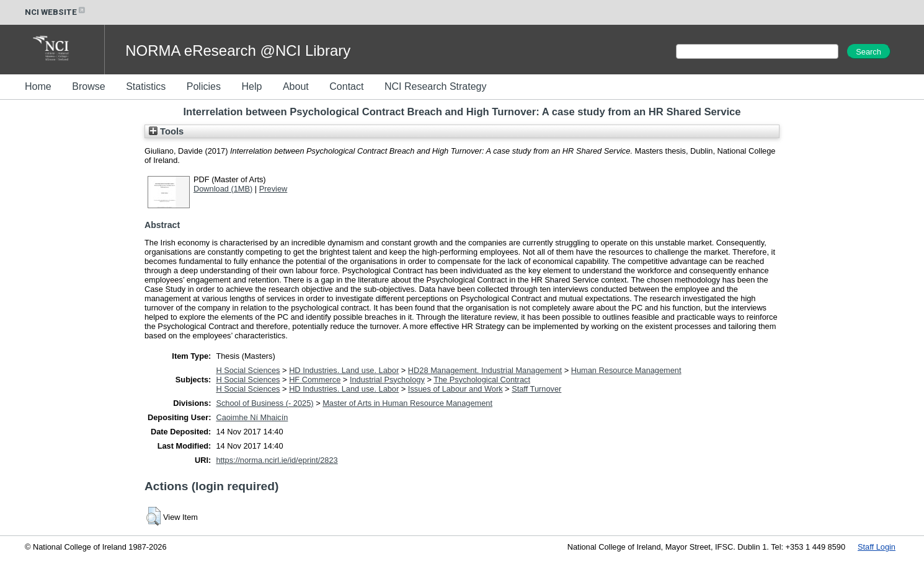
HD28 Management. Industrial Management (485, 370)
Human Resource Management (626, 370)
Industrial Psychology (387, 380)
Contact (346, 86)
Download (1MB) (223, 189)
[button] (153, 516)
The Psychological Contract (482, 380)
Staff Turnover (536, 389)
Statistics (146, 86)
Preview (273, 189)
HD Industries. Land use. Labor (344, 370)
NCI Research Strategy (436, 86)
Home (38, 86)
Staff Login (877, 547)
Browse (88, 86)
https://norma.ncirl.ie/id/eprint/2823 (277, 460)
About (296, 86)
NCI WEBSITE (56, 12)
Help (251, 86)
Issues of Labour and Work (455, 389)
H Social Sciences (248, 370)
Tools (166, 131)
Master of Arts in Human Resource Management (407, 403)
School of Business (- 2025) (264, 403)
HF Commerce (315, 380)
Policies (204, 86)
